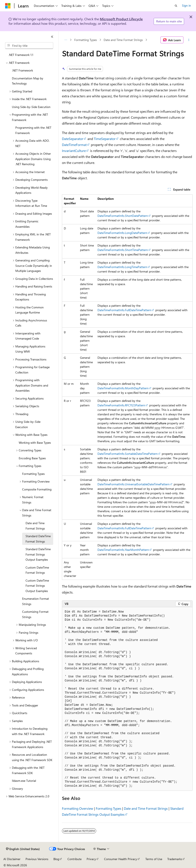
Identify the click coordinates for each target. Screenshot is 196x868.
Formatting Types (86, 40)
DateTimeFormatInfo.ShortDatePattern (123, 216)
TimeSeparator (105, 139)
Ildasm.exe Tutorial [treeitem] (24, 781)
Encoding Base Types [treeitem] (32, 458)
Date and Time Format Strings (123, 40)
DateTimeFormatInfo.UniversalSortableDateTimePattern (134, 484)
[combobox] (29, 46)
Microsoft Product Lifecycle (121, 19)
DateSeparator (73, 139)
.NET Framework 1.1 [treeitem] (21, 55)
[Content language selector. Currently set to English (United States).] (23, 849)
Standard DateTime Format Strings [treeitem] (38, 539)
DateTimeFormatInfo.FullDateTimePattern (124, 310)
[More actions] (189, 40)
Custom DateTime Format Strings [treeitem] (37, 570)
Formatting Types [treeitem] (33, 474)
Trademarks (175, 859)
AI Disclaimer (12, 859)
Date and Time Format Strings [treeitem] (35, 526)
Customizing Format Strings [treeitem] (35, 614)
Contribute (74, 859)
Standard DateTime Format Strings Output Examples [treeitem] (38, 554)
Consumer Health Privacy (121, 859)
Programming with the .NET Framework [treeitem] (33, 130)
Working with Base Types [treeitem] (35, 443)
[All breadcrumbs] (66, 40)
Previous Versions (37, 859)
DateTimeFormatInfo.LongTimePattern (122, 267)
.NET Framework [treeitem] (22, 70)
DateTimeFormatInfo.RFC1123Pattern (121, 405)
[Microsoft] (8, 6)
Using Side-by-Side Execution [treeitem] (31, 107)
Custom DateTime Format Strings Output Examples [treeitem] (37, 586)
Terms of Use (154, 859)
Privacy (91, 859)
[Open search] (176, 6)
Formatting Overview (78, 808)
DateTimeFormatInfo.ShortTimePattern (123, 250)
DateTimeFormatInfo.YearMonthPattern (123, 550)
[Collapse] (52, 37)
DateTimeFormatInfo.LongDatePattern (122, 233)
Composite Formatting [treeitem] (37, 489)
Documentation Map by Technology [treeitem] (28, 81)
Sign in (186, 5)
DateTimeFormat (74, 145)
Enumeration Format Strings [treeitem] (36, 601)
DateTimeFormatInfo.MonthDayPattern (123, 388)
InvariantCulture (74, 151)
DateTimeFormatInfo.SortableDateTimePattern (128, 454)
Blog (56, 859)
